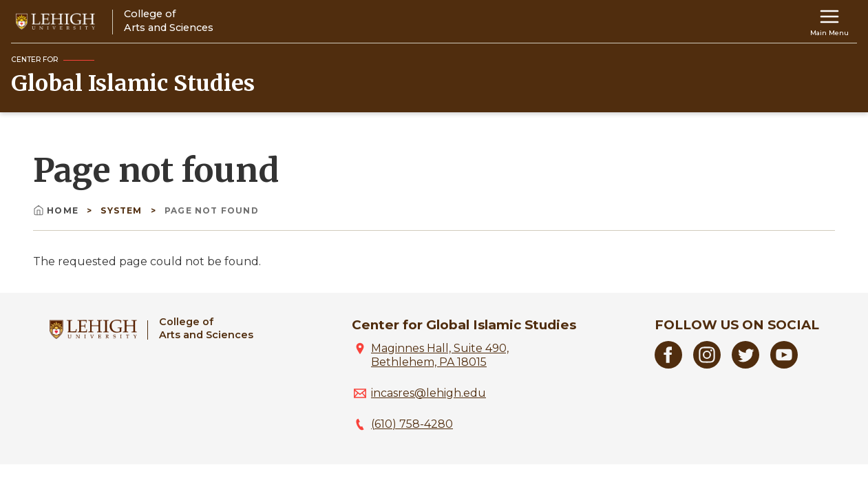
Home (57, 210)
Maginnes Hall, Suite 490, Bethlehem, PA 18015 (440, 355)
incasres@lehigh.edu (428, 393)
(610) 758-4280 (412, 424)
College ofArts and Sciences (206, 328)
